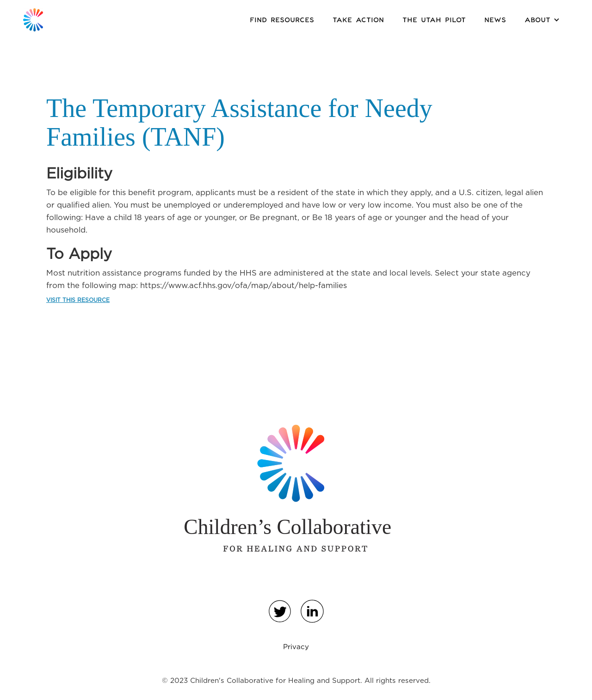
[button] (542, 20)
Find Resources (282, 20)
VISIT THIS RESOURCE (78, 300)
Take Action (358, 20)
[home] (33, 20)
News (495, 20)
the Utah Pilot (434, 20)
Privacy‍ (296, 647)
